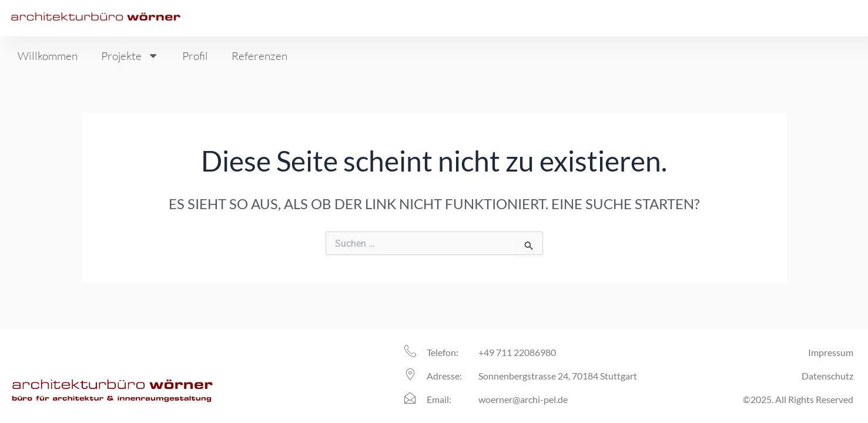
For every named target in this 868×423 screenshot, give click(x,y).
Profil (195, 56)
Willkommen (48, 56)
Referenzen (259, 56)
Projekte (130, 56)
